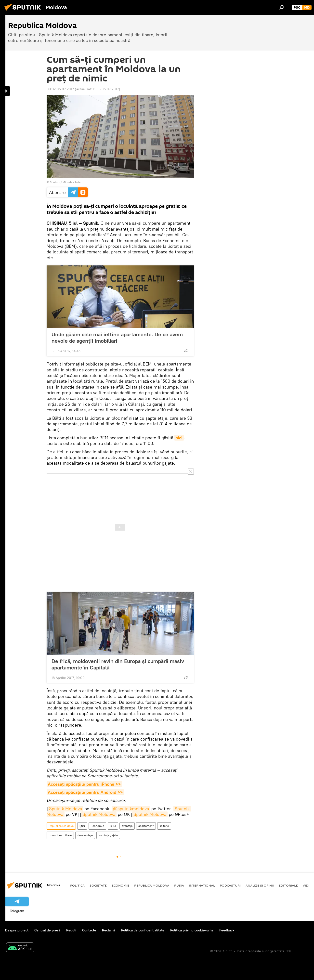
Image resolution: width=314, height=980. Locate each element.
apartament (146, 826)
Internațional (202, 885)
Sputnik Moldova (65, 809)
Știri (82, 826)
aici (179, 438)
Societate (98, 885)
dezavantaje (85, 835)
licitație (164, 826)
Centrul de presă (47, 930)
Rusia (179, 885)
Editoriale (288, 885)
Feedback (227, 930)
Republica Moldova (61, 826)
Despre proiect (17, 930)
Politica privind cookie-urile (192, 930)
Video (308, 885)
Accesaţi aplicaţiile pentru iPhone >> (84, 784)
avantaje (127, 826)
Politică (77, 885)
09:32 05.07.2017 (60, 89)
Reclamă (109, 930)
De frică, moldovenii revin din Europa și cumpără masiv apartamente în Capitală (118, 664)
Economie (97, 826)
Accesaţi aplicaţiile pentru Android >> (85, 792)
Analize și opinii (260, 885)
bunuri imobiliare (60, 835)
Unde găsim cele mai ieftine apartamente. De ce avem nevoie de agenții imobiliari (117, 338)
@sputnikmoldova (131, 809)
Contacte (89, 930)
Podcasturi (230, 885)
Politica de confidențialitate (143, 930)
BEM (113, 826)
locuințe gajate (108, 835)
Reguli (71, 930)
